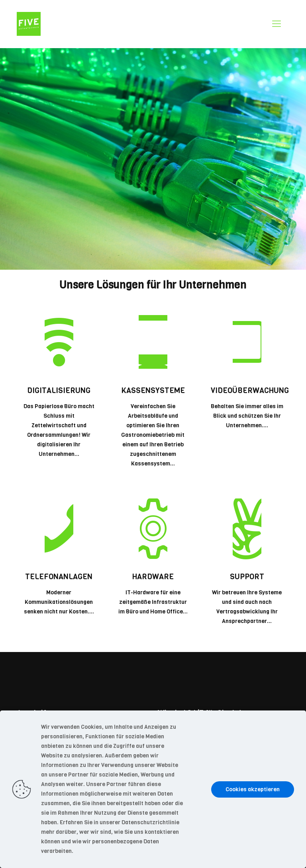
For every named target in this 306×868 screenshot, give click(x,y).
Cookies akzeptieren (253, 789)
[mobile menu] (277, 24)
